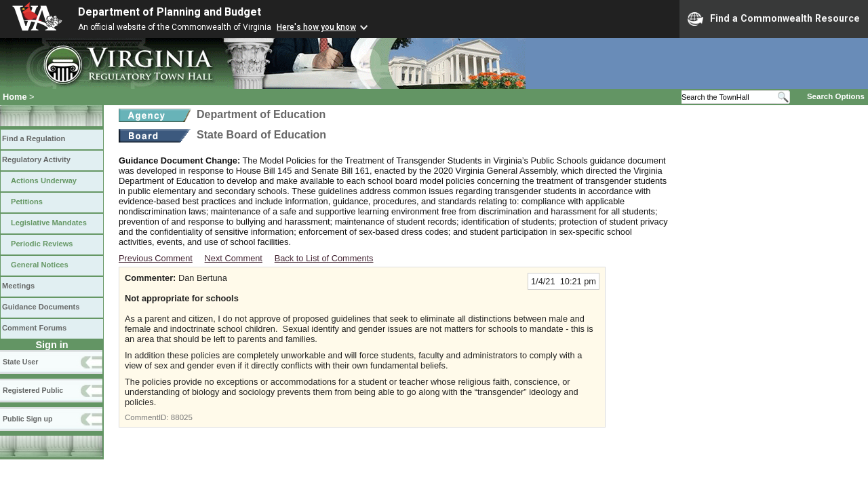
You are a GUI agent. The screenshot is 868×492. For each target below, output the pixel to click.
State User (20, 362)
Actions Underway (44, 181)
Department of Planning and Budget (170, 12)
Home (15, 97)
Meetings (18, 286)
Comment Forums (34, 328)
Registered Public (33, 390)
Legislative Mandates (49, 223)
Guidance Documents (41, 307)
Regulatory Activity (36, 159)
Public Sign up (27, 419)
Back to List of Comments (324, 258)
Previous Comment (156, 258)
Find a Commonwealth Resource (774, 19)
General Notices (40, 265)
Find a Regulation (34, 138)
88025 (182, 417)
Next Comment (234, 258)
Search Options (836, 96)
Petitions (27, 202)
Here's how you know (316, 27)
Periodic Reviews (42, 244)
